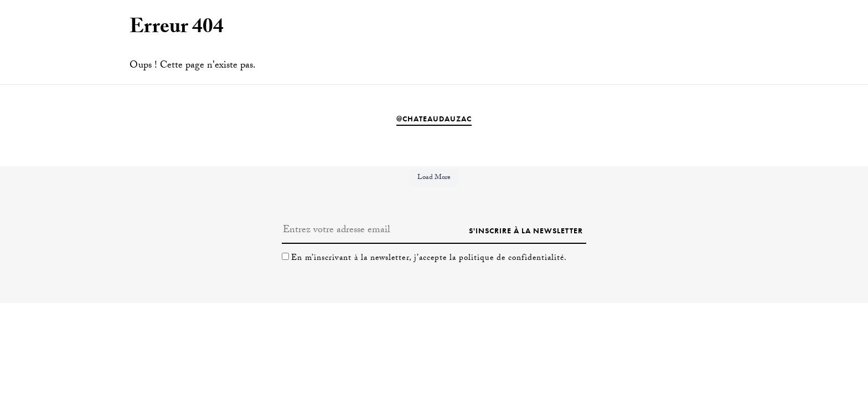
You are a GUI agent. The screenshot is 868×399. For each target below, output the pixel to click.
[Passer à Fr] (84, 34)
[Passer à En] (65, 34)
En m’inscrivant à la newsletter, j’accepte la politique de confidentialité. (429, 259)
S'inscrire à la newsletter (526, 231)
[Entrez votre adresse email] (374, 231)
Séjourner (815, 33)
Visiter (761, 33)
